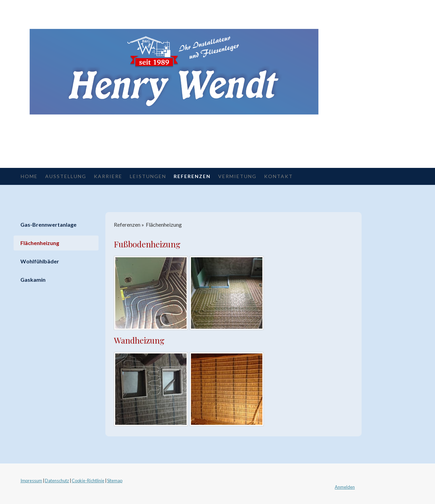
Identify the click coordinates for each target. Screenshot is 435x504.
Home (29, 176)
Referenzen (192, 176)
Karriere (108, 176)
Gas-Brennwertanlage (48, 224)
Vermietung (237, 176)
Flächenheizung (40, 243)
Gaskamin (33, 280)
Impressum (31, 481)
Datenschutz (57, 481)
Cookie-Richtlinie (88, 481)
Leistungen (148, 176)
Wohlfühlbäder (40, 261)
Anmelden (345, 487)
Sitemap (115, 481)
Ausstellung (66, 176)
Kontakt (279, 176)
